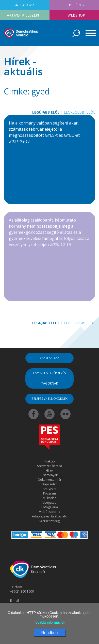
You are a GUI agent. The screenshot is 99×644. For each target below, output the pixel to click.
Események (50, 475)
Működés (49, 498)
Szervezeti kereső (49, 466)
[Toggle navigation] (89, 33)
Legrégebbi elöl (79, 112)
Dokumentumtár (50, 480)
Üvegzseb (49, 503)
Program (49, 493)
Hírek (49, 470)
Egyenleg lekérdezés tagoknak (49, 378)
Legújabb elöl (46, 112)
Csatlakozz (49, 358)
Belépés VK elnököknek (49, 399)
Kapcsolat (49, 484)
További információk (49, 622)
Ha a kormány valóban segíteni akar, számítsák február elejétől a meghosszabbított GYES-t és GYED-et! (45, 132)
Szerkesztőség (49, 521)
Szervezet (49, 489)
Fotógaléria (50, 507)
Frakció (50, 461)
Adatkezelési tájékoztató (50, 516)
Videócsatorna (50, 512)
